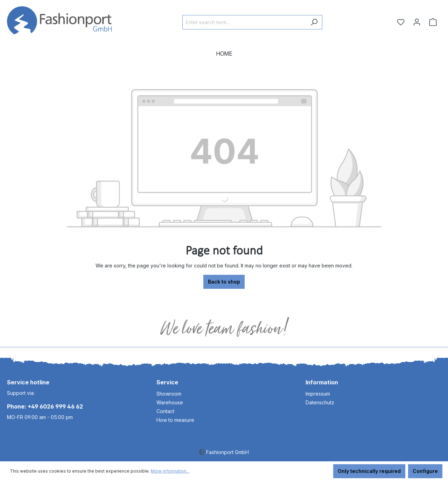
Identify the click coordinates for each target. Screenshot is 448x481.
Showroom (169, 394)
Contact (165, 411)
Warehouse (170, 402)
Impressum (318, 394)
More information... (170, 471)
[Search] (314, 22)
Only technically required (369, 471)
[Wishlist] (401, 22)
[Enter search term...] (244, 22)
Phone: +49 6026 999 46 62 (45, 406)
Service (167, 382)
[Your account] (417, 22)
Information (322, 382)
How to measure (175, 420)
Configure (425, 471)
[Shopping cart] (433, 22)
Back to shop (224, 282)
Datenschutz (320, 402)
